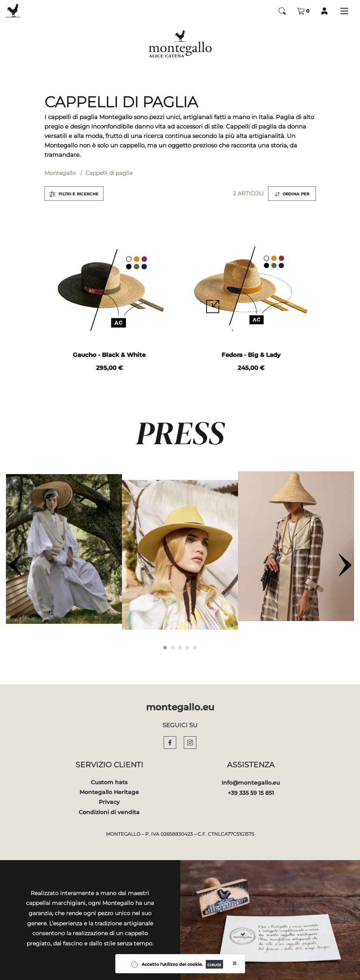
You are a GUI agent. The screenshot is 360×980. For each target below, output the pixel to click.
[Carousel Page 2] (173, 648)
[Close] (214, 964)
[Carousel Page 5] (195, 648)
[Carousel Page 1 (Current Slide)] (165, 648)
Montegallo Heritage (109, 792)
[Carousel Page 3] (180, 648)
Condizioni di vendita (109, 812)
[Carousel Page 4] (187, 648)
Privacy (109, 802)
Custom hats (109, 782)
